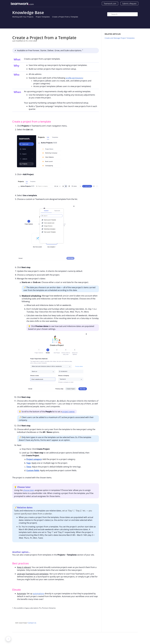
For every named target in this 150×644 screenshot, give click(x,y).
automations (38, 594)
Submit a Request (129, 4)
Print (91, 32)
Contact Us (32, 623)
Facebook (97, 615)
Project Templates (43, 17)
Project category (34, 459)
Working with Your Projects (23, 17)
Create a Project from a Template (65, 17)
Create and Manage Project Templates (120, 38)
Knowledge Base (28, 12)
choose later (28, 490)
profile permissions (74, 78)
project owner (68, 412)
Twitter (92, 615)
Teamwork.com (110, 4)
